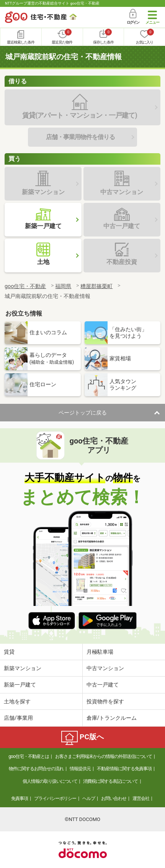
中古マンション (105, 668)
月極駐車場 (100, 652)
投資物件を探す (105, 701)
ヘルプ (89, 798)
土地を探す (17, 701)
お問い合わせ (114, 798)
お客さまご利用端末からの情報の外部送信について (104, 756)
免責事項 (20, 798)
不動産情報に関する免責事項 (124, 769)
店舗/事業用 (18, 718)
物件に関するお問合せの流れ (36, 769)
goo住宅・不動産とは (29, 756)
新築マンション (23, 668)
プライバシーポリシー (55, 798)
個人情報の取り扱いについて (50, 781)
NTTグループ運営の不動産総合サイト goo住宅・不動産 (52, 3)
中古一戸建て (103, 685)
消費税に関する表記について (110, 781)
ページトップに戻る (83, 413)
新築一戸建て (20, 685)
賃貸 (9, 652)
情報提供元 (80, 769)
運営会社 (141, 798)
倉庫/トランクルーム (112, 718)
